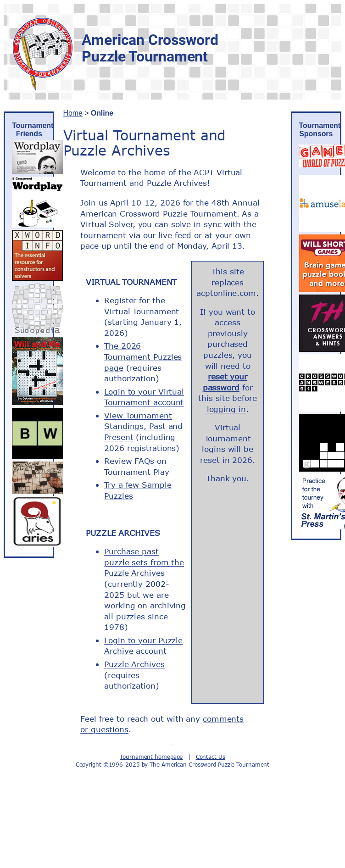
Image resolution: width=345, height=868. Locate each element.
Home (73, 113)
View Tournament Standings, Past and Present (143, 426)
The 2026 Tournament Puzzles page (143, 356)
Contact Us (211, 757)
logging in (226, 409)
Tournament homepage (151, 757)
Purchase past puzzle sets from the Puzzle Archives (144, 562)
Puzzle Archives (134, 664)
